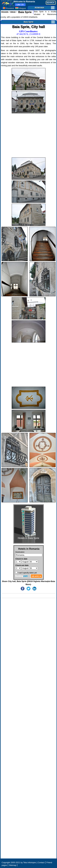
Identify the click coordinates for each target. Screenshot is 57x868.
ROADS (5, 12)
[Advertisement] (29, 135)
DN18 (13, 12)
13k (20, 5)
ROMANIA (45, 8)
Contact (41, 862)
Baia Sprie (25, 12)
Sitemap (13, 865)
